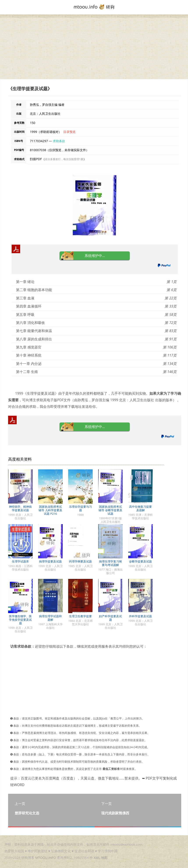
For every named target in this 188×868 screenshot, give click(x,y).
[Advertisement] (94, 48)
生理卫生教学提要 (80, 616)
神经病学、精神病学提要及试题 (20, 508)
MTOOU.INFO (46, 857)
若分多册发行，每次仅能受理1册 (64, 159)
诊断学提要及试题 (140, 561)
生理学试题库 (20, 561)
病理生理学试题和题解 (50, 618)
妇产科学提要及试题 (110, 618)
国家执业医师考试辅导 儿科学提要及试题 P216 (50, 510)
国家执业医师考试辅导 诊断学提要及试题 (110, 510)
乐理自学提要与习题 (80, 508)
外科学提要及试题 (140, 616)
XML (97, 857)
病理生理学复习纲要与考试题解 (110, 563)
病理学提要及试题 (50, 561)
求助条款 (59, 141)
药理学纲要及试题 (80, 561)
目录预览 (69, 132)
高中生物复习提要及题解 (140, 508)
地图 (104, 857)
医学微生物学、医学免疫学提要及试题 (20, 620)
